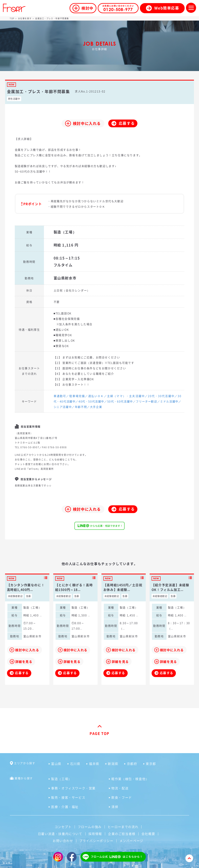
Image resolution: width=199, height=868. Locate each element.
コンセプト (63, 827)
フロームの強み (90, 827)
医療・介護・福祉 (65, 807)
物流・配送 (120, 788)
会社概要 (148, 834)
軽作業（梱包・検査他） (130, 779)
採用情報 (95, 834)
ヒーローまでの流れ (123, 827)
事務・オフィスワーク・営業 (73, 788)
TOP (12, 18)
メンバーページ (131, 841)
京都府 (132, 764)
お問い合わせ (63, 841)
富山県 (56, 764)
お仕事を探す (25, 18)
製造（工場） (61, 779)
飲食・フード (122, 797)
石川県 (75, 764)
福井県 (94, 764)
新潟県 (113, 764)
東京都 (151, 764)
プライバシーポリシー (96, 841)
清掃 (115, 807)
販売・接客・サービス (68, 797)
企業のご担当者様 (122, 834)
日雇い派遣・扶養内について (60, 834)
